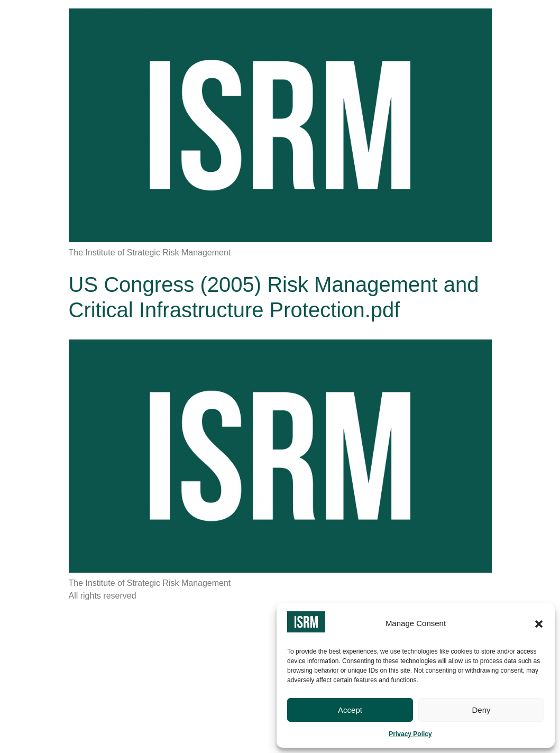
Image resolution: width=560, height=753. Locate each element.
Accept (350, 710)
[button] (539, 624)
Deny (481, 710)
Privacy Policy (410, 734)
